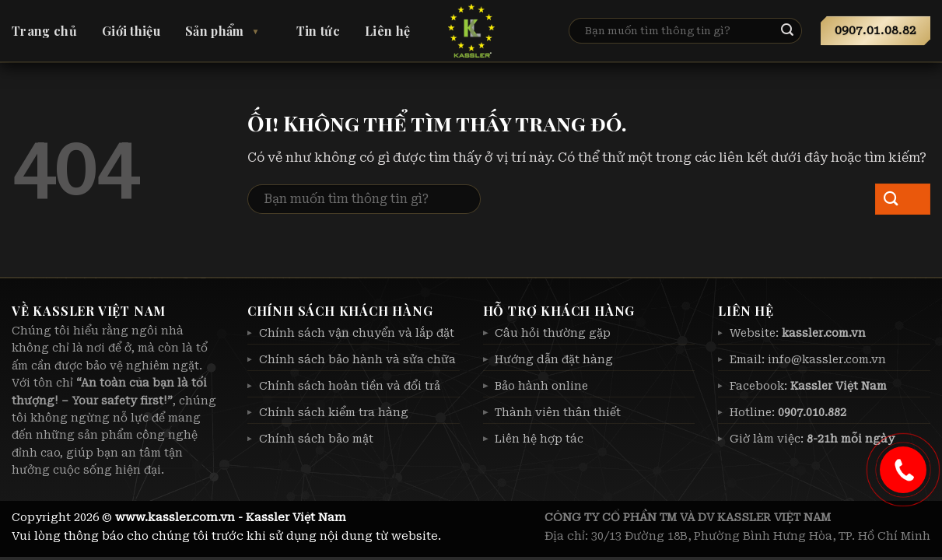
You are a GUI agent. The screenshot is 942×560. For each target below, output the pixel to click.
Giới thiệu (131, 31)
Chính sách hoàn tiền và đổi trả (350, 386)
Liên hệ (387, 31)
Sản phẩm (215, 31)
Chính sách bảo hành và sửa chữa (357, 359)
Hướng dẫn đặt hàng (554, 359)
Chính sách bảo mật (316, 439)
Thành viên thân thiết (558, 412)
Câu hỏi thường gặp (553, 333)
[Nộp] (800, 31)
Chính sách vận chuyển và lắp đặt (357, 333)
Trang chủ (44, 31)
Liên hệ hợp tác (539, 439)
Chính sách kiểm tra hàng (334, 412)
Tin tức (318, 31)
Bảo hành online (541, 386)
